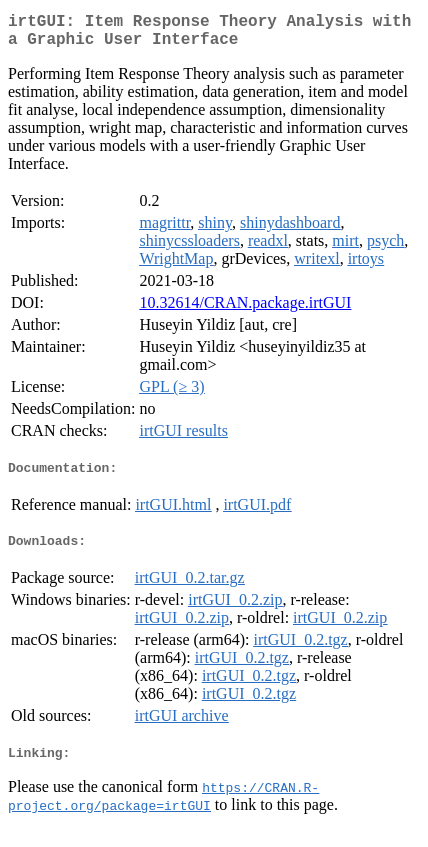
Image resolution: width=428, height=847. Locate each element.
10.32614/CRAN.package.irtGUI (245, 310)
